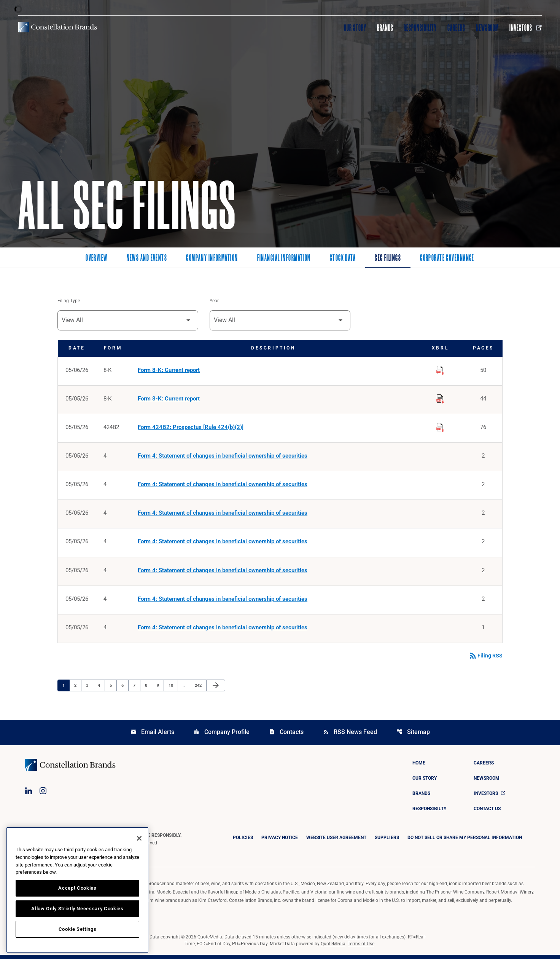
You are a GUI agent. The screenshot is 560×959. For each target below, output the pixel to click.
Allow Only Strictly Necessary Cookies (77, 909)
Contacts (286, 736)
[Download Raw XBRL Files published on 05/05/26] (440, 399)
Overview (97, 258)
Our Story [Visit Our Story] (355, 28)
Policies (243, 842)
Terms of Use (361, 948)
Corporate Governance (447, 258)
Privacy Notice (280, 842)
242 (199, 689)
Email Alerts (152, 736)
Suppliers (387, 842)
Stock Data (343, 258)
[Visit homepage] (58, 27)
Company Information (212, 258)
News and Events (147, 258)
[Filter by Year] (280, 321)
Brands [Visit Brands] (385, 28)
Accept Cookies (77, 888)
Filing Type (69, 301)
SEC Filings (388, 258)
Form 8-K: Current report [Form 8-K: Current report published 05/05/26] (169, 400)
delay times (356, 941)
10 (173, 689)
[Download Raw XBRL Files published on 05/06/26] (440, 370)
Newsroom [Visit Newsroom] (488, 28)
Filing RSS (485, 660)
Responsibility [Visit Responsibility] (420, 28)
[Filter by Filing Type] (128, 321)
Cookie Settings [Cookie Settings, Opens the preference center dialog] (78, 929)
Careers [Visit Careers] (456, 28)
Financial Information (284, 258)
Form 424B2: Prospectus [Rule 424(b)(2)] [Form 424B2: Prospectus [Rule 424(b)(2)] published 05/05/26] (191, 429)
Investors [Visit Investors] (526, 28)
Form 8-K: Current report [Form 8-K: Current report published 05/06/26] (169, 371)
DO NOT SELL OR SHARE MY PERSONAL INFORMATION (465, 842)
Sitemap (413, 736)
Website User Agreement (336, 842)
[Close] (139, 838)
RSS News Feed (350, 736)
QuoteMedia (210, 941)
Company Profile (222, 736)
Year (214, 301)
